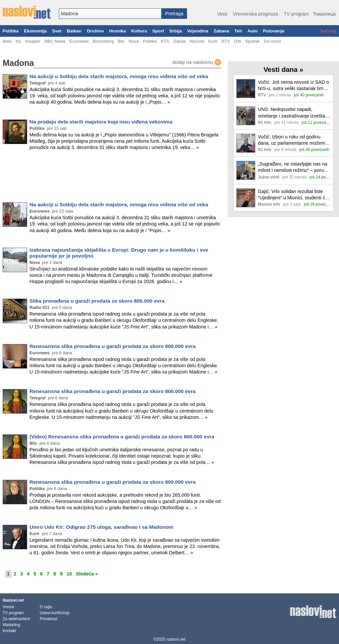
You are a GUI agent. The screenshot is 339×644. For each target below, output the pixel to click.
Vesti (222, 14)
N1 (18, 41)
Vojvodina (198, 31)
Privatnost (48, 619)
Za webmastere (16, 619)
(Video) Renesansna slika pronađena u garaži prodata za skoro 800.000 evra (122, 437)
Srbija (175, 31)
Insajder (33, 41)
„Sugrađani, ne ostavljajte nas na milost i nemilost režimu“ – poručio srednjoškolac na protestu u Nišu (294, 167)
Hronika (118, 31)
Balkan (74, 31)
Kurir (213, 41)
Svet (57, 31)
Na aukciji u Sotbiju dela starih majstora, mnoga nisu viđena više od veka (119, 76)
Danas (179, 41)
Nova (134, 41)
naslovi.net (176, 639)
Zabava (221, 31)
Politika (11, 31)
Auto (252, 31)
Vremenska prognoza (256, 14)
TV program (296, 14)
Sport (158, 31)
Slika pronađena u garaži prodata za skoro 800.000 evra (97, 301)
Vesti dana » (283, 69)
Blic (121, 41)
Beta (7, 41)
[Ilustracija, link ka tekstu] (246, 89)
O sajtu (46, 607)
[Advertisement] (112, 177)
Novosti (197, 41)
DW (238, 41)
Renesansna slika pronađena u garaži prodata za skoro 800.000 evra (113, 346)
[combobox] (110, 14)
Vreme (8, 607)
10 (69, 574)
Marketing (11, 625)
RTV (226, 41)
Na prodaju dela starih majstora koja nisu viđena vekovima (101, 122)
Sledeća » (87, 574)
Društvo (95, 31)
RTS (165, 41)
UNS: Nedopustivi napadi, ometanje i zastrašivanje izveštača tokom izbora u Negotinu (294, 113)
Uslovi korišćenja (55, 613)
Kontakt (9, 631)
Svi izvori (272, 41)
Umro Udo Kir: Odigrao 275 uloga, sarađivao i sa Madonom (101, 527)
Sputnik (253, 41)
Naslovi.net (13, 600)
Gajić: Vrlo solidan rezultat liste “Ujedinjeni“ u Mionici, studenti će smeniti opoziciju (293, 195)
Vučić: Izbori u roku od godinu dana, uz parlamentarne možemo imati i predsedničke (293, 140)
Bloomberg (103, 41)
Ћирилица (324, 14)
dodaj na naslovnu (197, 62)
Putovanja (274, 31)
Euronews (79, 41)
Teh (238, 31)
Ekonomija (35, 31)
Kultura (139, 31)
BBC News (55, 41)
